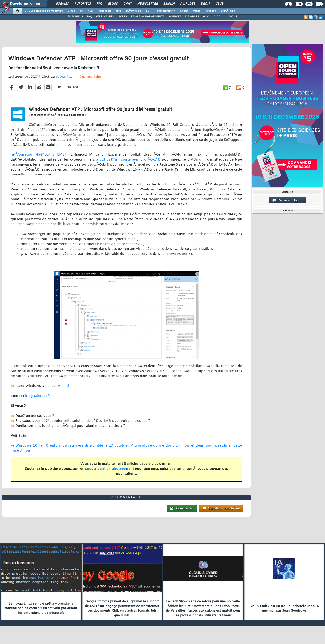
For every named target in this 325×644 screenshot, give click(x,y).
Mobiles (211, 11)
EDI (148, 11)
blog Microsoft (38, 396)
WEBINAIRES (105, 17)
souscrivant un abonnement (110, 469)
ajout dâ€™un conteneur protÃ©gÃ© (128, 160)
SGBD (184, 11)
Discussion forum (287, 200)
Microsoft (105, 11)
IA (81, 11)
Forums (62, 4)
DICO (217, 17)
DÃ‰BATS (192, 17)
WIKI (206, 17)
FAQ (100, 4)
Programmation (165, 11)
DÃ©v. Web (134, 11)
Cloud (71, 11)
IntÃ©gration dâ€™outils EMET (39, 155)
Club (220, 4)
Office (197, 11)
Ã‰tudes (188, 4)
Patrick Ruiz (64, 77)
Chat (128, 4)
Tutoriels (83, 4)
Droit (205, 4)
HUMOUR (231, 17)
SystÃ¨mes (228, 11)
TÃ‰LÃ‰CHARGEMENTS (148, 17)
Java (118, 11)
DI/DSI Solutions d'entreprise (44, 11)
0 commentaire (90, 77)
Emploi (169, 4)
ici (67, 386)
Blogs (113, 4)
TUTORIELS (75, 17)
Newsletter (148, 4)
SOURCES (175, 17)
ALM (91, 11)
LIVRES (122, 17)
